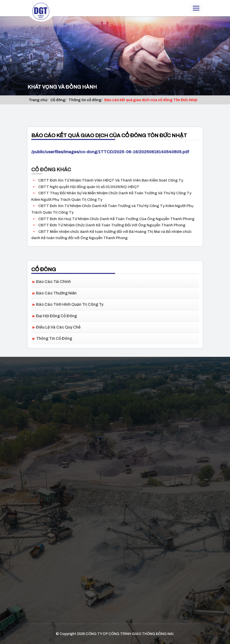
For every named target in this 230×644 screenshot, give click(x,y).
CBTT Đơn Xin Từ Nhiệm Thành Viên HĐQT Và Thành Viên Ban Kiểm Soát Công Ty (111, 180)
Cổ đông (58, 100)
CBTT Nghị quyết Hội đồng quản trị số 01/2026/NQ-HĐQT (89, 187)
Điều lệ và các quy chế (58, 327)
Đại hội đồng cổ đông (56, 316)
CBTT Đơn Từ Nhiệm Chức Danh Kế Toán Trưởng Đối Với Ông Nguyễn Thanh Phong (112, 225)
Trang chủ (38, 100)
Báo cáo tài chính (53, 282)
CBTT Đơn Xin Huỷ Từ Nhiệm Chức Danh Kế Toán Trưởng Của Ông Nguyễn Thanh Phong (116, 219)
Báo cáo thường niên (56, 293)
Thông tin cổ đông (85, 100)
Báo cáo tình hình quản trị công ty (70, 304)
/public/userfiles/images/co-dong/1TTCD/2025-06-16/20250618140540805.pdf (110, 152)
